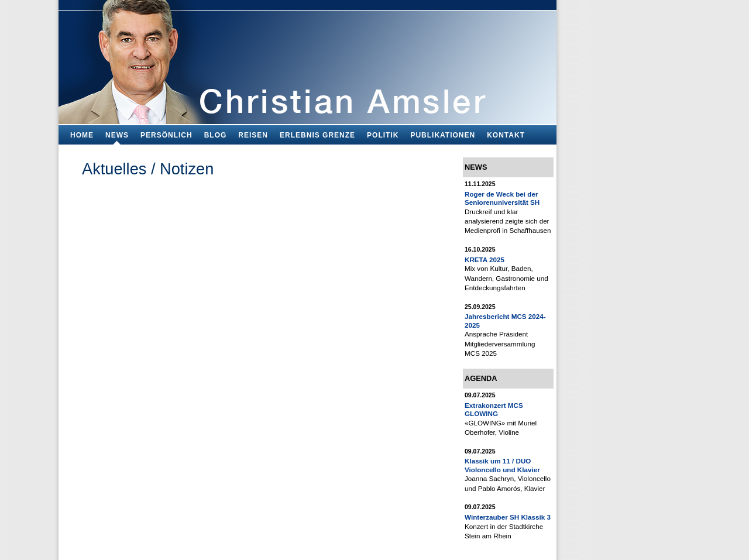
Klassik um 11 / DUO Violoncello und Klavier (502, 465)
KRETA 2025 (485, 260)
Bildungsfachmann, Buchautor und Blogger (307, 59)
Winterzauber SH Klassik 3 (508, 517)
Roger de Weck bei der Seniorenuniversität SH (502, 198)
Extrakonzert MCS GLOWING (494, 409)
